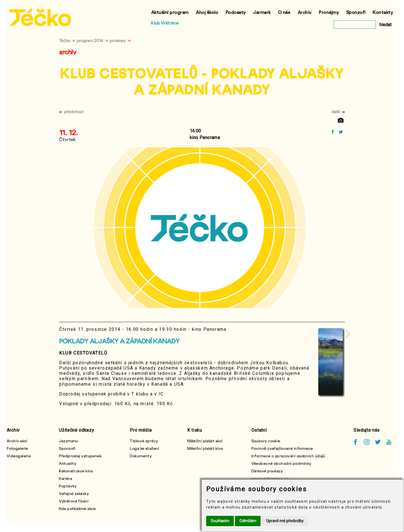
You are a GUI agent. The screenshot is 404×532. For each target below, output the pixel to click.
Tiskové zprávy (144, 441)
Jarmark (262, 12)
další (338, 111)
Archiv (305, 12)
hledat (385, 25)
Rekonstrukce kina (76, 471)
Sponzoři (356, 12)
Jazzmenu (68, 441)
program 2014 (90, 40)
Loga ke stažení (144, 448)
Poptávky (68, 486)
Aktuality (68, 463)
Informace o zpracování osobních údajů (288, 456)
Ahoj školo (207, 12)
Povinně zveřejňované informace (282, 448)
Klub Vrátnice (165, 23)
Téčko (65, 40)
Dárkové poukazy (267, 471)
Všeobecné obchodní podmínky (281, 463)
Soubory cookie (266, 441)
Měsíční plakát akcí (205, 441)
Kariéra (65, 478)
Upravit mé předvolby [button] (285, 521)
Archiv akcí (17, 441)
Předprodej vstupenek (80, 456)
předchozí (71, 111)
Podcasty (236, 12)
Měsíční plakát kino (205, 448)
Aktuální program (170, 12)
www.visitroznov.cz (270, 478)
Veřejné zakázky (74, 493)
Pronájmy (329, 12)
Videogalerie (19, 456)
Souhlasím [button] (220, 521)
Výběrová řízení (74, 501)
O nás (284, 12)
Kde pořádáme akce (77, 508)
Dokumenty (141, 456)
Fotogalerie (17, 448)
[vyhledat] (355, 25)
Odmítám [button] (248, 521)
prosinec (118, 40)
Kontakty (383, 12)
